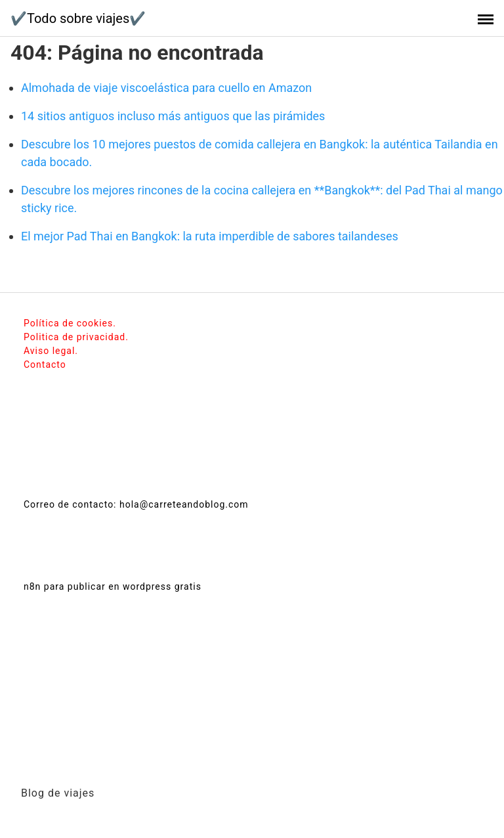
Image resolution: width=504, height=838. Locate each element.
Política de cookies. (70, 323)
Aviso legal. (51, 351)
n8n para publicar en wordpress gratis (113, 586)
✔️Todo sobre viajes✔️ (78, 18)
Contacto (45, 364)
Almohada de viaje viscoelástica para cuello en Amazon (166, 88)
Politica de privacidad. (76, 337)
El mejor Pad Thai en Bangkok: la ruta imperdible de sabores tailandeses (210, 236)
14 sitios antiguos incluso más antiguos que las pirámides (173, 116)
